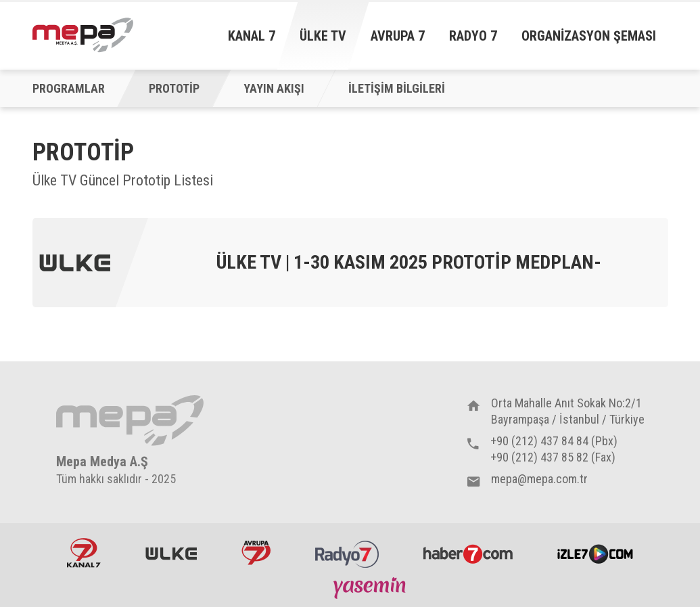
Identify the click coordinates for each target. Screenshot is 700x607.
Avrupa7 (256, 553)
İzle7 (595, 553)
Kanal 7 (252, 36)
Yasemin (371, 587)
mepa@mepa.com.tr (539, 479)
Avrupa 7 (398, 36)
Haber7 (468, 553)
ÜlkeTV (171, 553)
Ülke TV (323, 36)
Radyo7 (347, 553)
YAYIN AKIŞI (274, 88)
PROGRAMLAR (69, 88)
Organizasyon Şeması (589, 36)
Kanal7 (84, 553)
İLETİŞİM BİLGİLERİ (397, 88)
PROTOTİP (174, 88)
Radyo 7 (473, 36)
